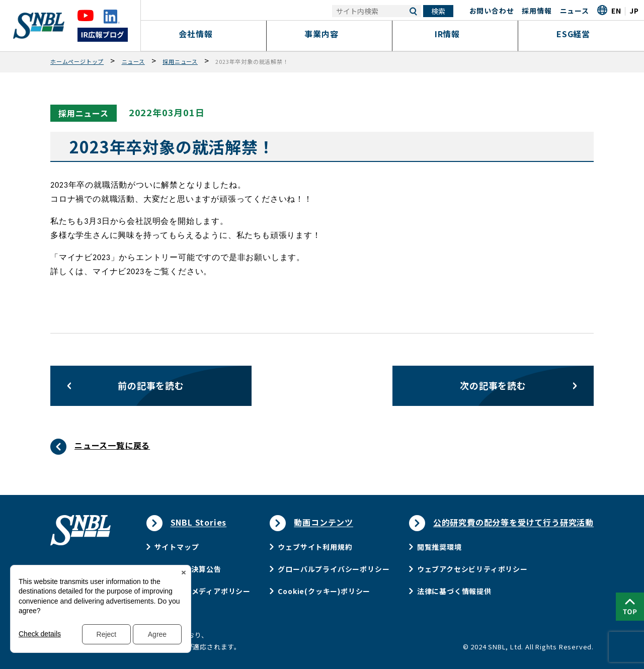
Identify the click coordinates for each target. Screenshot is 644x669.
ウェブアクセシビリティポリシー (472, 569)
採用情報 (537, 11)
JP (634, 11)
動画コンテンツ (324, 522)
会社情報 (204, 34)
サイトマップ (177, 547)
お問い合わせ (492, 11)
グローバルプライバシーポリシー (334, 569)
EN (616, 11)
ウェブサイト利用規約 (315, 547)
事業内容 (329, 34)
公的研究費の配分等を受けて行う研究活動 (513, 522)
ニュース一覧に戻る (112, 445)
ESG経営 (581, 34)
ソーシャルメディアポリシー (203, 591)
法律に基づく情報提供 (454, 591)
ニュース (575, 11)
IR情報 (455, 34)
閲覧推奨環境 (439, 547)
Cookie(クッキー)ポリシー (324, 591)
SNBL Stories (199, 522)
